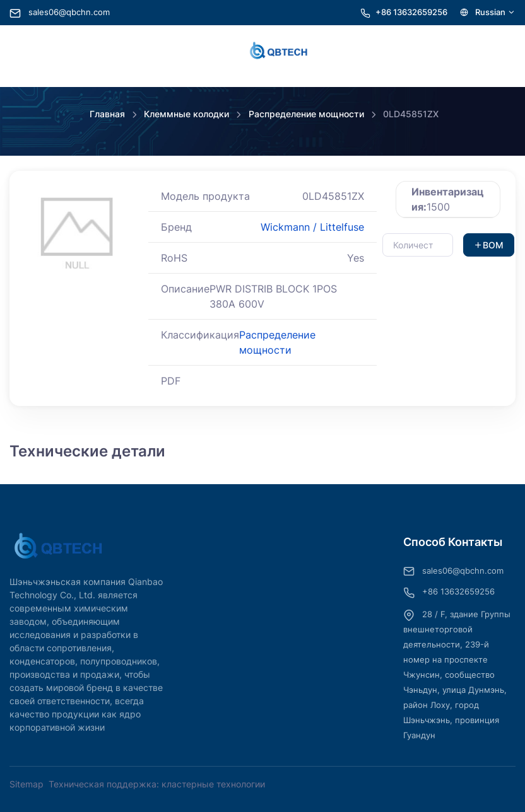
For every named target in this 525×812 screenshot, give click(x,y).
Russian (488, 12)
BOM (489, 245)
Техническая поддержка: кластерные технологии (157, 784)
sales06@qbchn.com (60, 12)
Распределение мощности (306, 114)
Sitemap (27, 784)
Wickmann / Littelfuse (312, 227)
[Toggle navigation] (25, 51)
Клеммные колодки (186, 114)
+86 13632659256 (411, 12)
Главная (107, 114)
